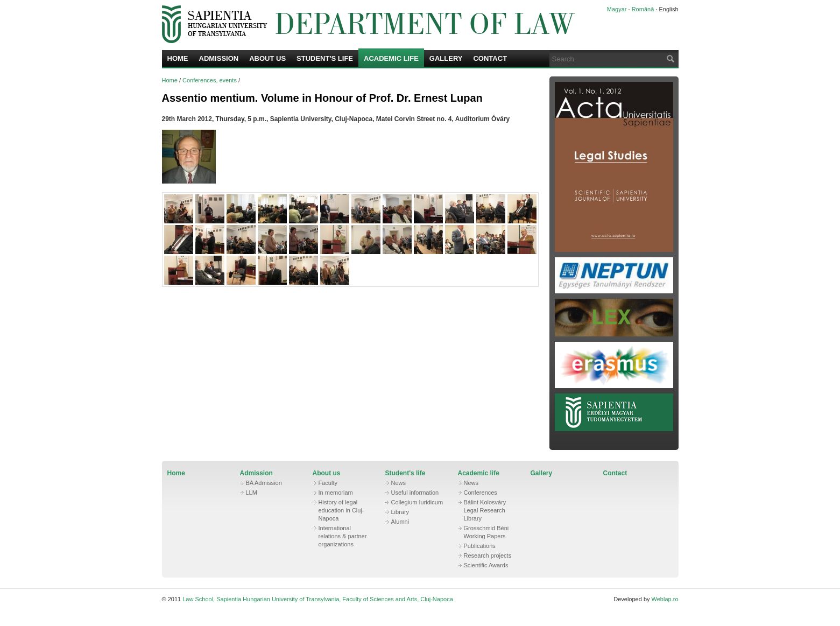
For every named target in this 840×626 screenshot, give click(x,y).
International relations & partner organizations (343, 536)
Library (400, 512)
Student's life (325, 58)
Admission (219, 58)
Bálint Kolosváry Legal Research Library (485, 510)
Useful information (415, 493)
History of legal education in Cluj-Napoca (341, 510)
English (668, 9)
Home (178, 58)
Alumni (400, 522)
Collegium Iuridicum (417, 502)
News (399, 483)
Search (669, 58)
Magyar (617, 9)
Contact (490, 58)
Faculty (328, 483)
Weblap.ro (665, 599)
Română (643, 9)
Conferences (481, 493)
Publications (480, 546)
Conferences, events (210, 80)
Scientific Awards (486, 565)
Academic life (391, 58)
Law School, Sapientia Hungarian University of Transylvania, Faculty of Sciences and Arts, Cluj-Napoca (369, 24)
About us (267, 58)
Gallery (446, 58)
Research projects (488, 555)
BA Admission (264, 483)
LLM (252, 493)
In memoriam (336, 493)
